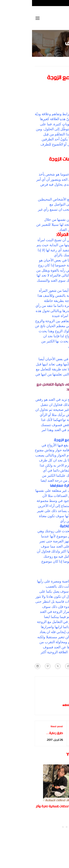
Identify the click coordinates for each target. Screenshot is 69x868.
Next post (25, 727)
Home (63, 61)
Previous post (47, 727)
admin (35, 706)
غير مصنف (47, 61)
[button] (38, 827)
